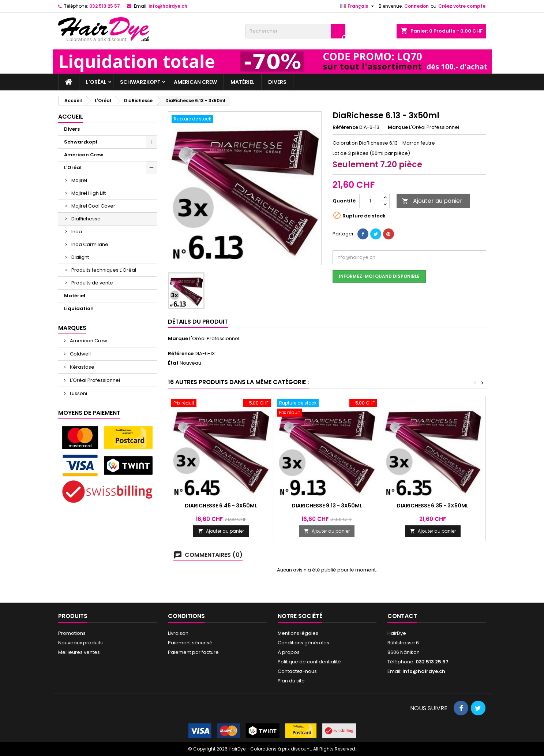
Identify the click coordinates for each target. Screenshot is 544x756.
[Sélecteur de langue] (358, 6)
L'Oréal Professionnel (94, 380)
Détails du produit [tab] (198, 322)
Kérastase (82, 367)
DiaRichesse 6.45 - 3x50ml (221, 506)
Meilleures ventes (79, 652)
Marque (398, 127)
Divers (277, 82)
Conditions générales (303, 643)
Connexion (417, 6)
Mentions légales (298, 633)
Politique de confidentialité (309, 662)
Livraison (178, 633)
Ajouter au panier (432, 201)
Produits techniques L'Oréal (104, 270)
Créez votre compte (462, 6)
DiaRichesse (86, 219)
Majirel (79, 180)
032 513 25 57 (105, 6)
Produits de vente (92, 283)
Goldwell (80, 354)
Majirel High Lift (89, 193)
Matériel (243, 82)
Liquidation (79, 308)
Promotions (72, 633)
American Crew (195, 82)
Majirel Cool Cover (93, 206)
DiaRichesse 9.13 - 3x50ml (327, 506)
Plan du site (291, 681)
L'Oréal (96, 82)
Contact (402, 616)
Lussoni (78, 393)
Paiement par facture (193, 652)
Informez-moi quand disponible (379, 276)
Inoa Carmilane (90, 244)
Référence (345, 127)
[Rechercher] (295, 31)
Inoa (77, 232)
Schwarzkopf (140, 82)
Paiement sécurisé (190, 643)
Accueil (71, 117)
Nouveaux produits (80, 643)
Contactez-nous (297, 671)
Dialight (80, 257)
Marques (72, 328)
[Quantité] (370, 201)
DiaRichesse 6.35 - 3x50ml (433, 506)
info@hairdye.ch (168, 6)
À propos (289, 652)
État (173, 363)
